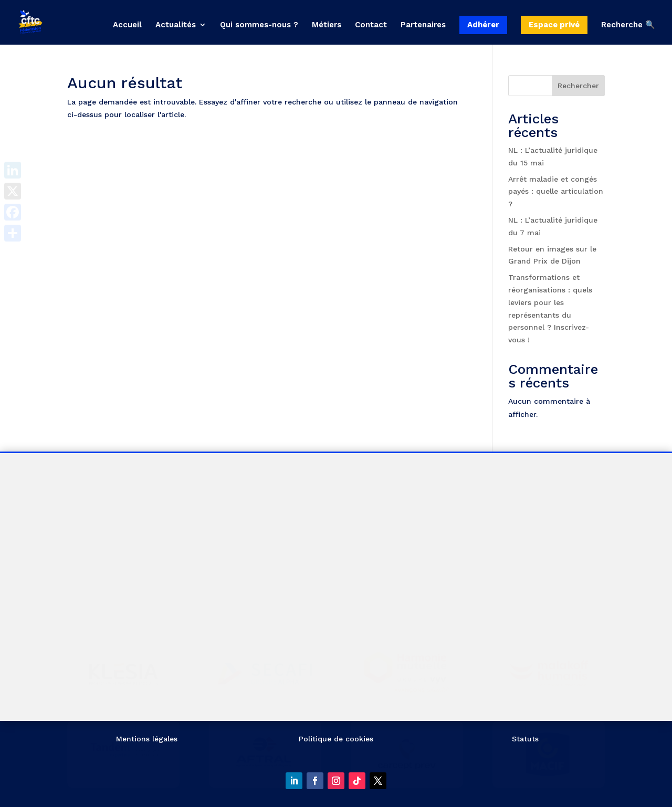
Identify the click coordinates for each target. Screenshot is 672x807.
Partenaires (423, 25)
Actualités (176, 25)
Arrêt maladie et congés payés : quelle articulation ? (556, 192)
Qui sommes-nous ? (259, 25)
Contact (371, 25)
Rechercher (578, 86)
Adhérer (483, 25)
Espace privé (554, 25)
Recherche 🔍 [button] (628, 25)
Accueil (127, 25)
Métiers (327, 25)
